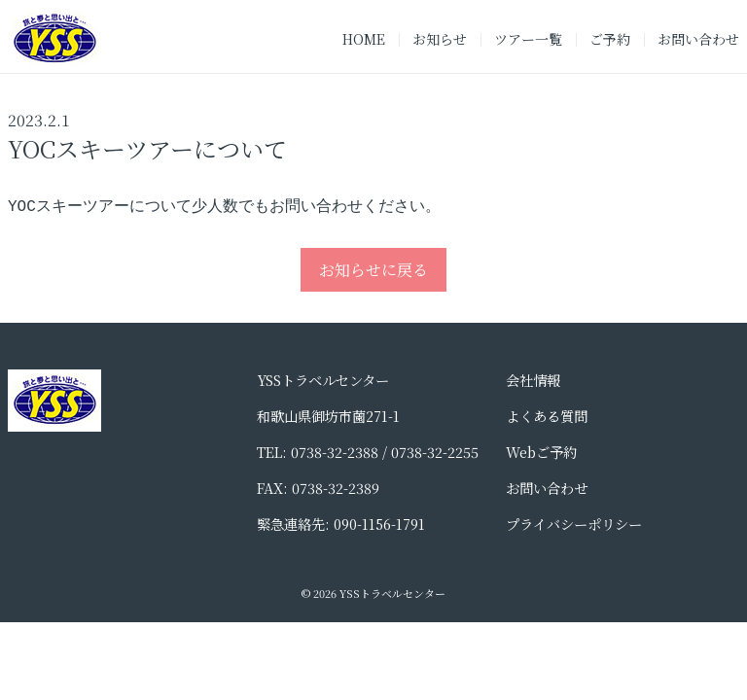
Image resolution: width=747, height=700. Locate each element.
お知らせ (440, 39)
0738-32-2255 (435, 454)
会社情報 (533, 382)
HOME (364, 39)
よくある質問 (547, 418)
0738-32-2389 (336, 490)
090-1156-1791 (379, 525)
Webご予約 (541, 454)
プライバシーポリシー (574, 525)
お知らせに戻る (373, 272)
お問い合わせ (698, 39)
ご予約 (610, 39)
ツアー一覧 (528, 39)
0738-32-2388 (335, 454)
